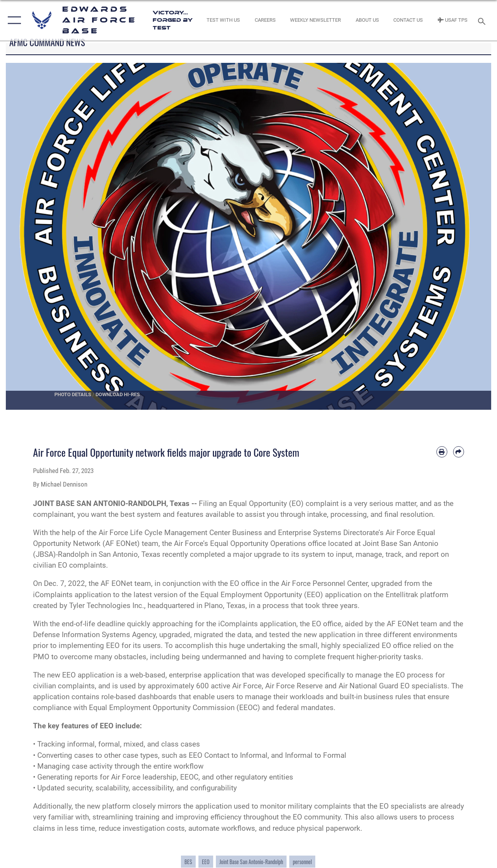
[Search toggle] (483, 20)
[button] (13, 20)
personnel (302, 862)
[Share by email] (459, 452)
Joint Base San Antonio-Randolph (251, 862)
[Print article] (442, 452)
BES (188, 862)
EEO (206, 862)
